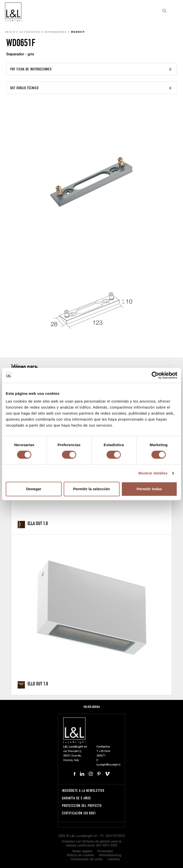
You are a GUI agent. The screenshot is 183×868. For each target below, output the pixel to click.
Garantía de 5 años (76, 798)
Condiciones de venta (87, 859)
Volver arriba (92, 707)
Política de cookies (80, 855)
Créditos (114, 859)
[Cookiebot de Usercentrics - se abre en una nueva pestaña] (155, 375)
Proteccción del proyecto (82, 805)
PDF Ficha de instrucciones (31, 69)
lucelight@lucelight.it (108, 765)
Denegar (34, 489)
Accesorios (30, 32)
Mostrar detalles (153, 473)
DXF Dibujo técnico (24, 88)
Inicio (10, 32)
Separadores (56, 32)
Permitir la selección (92, 489)
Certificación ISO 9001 (79, 813)
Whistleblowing (110, 855)
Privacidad (105, 851)
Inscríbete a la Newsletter (83, 790)
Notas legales (82, 851)
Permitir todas (149, 489)
